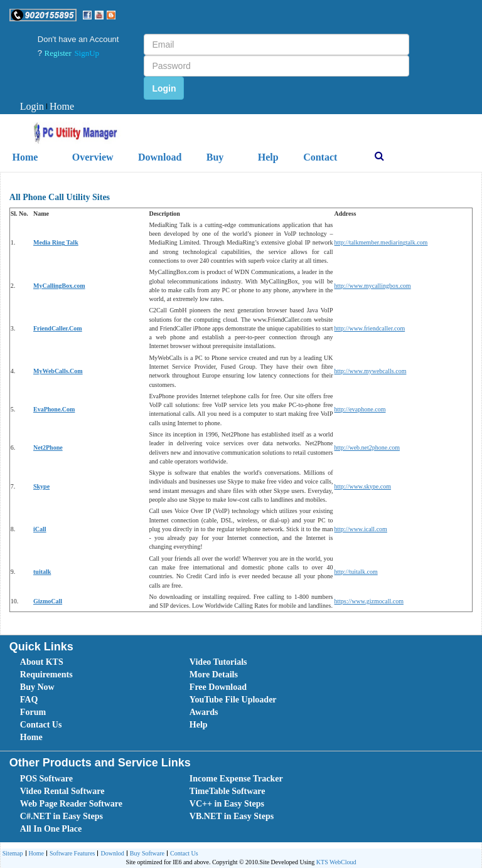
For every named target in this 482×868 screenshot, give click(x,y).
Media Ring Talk (56, 242)
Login (32, 106)
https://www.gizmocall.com (369, 601)
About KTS (42, 662)
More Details (214, 675)
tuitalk (42, 572)
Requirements (46, 675)
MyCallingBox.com (59, 286)
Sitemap (13, 853)
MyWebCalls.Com (58, 371)
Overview (93, 157)
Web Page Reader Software (71, 804)
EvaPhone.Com (54, 409)
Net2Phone (48, 447)
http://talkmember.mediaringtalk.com (381, 242)
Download (160, 157)
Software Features (71, 854)
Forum (33, 712)
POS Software (46, 779)
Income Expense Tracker (236, 779)
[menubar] (47, 107)
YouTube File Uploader (233, 700)
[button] (43, 15)
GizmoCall (48, 601)
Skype (41, 486)
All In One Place (51, 829)
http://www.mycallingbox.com (373, 286)
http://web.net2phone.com (367, 447)
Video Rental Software (62, 791)
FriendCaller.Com (58, 328)
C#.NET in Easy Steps (62, 816)
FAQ (29, 700)
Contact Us (41, 725)
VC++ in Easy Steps (227, 804)
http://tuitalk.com (356, 572)
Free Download (218, 687)
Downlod (110, 854)
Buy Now (37, 687)
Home (60, 106)
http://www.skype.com (363, 486)
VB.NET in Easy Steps (232, 816)
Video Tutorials (218, 662)
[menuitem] (32, 107)
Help (268, 157)
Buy (215, 157)
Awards (204, 712)
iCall (40, 529)
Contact (320, 157)
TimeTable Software (228, 791)
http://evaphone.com (360, 409)
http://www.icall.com (361, 529)
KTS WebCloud (336, 862)
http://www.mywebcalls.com (371, 371)
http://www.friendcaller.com (370, 328)
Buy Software (146, 854)
